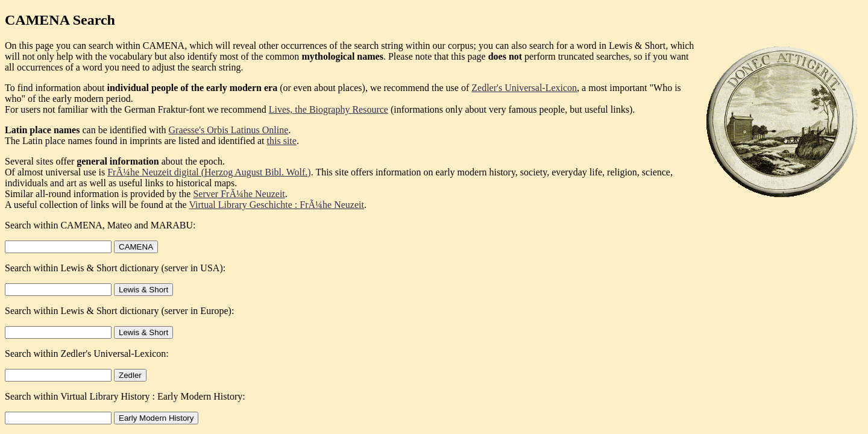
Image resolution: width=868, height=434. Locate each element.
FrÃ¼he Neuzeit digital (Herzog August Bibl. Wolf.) (209, 172)
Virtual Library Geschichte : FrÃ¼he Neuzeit (276, 205)
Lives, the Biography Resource (329, 109)
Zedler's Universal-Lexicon (524, 88)
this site (282, 141)
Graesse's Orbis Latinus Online (229, 130)
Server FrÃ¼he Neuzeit (239, 194)
